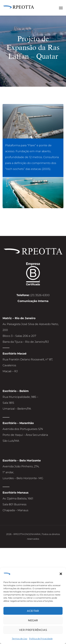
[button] (61, 574)
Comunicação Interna (33, 301)
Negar (33, 620)
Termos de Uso (20, 639)
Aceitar (33, 611)
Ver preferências (33, 630)
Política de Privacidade (41, 639)
